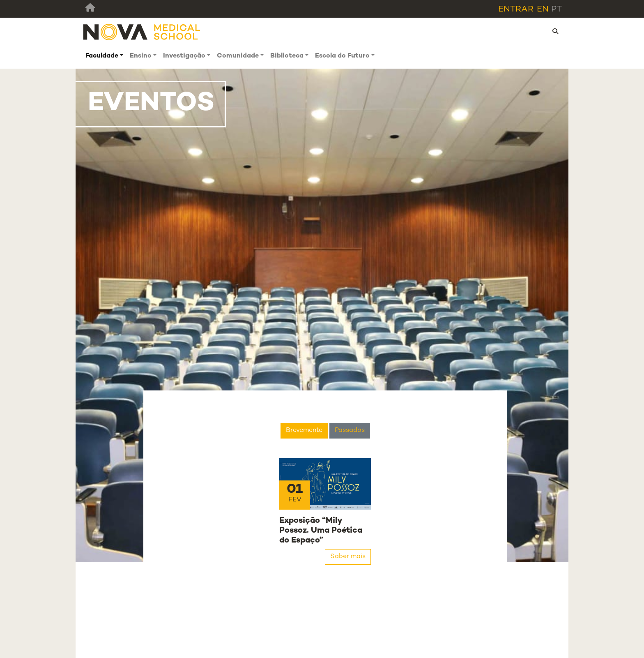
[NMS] (142, 32)
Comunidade (238, 56)
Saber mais (348, 557)
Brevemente (304, 431)
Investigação (184, 56)
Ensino (141, 56)
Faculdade (102, 56)
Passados (350, 431)
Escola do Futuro (342, 56)
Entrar (516, 9)
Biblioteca (287, 56)
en (543, 9)
